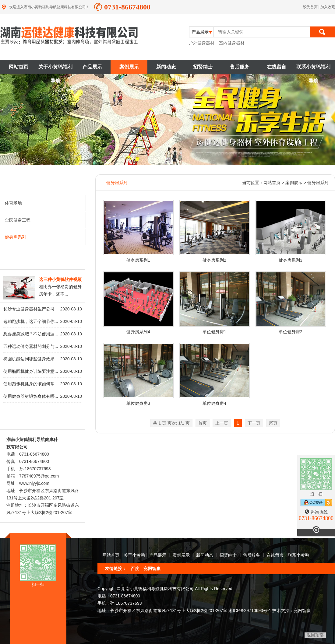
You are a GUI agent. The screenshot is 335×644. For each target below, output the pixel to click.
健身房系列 (43, 237)
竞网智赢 (152, 569)
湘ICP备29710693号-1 (250, 611)
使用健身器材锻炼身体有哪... (31, 396)
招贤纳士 (203, 67)
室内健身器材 (232, 43)
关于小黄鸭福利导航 (55, 69)
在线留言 (277, 67)
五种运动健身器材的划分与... (31, 346)
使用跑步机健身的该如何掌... (31, 384)
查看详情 (71, 261)
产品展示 (92, 67)
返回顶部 (315, 635)
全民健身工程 (43, 220)
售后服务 (240, 67)
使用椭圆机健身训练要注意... (31, 371)
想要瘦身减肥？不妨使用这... (31, 334)
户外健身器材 (202, 43)
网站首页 (19, 67)
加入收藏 (328, 7)
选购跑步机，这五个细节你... (31, 321)
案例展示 (129, 67)
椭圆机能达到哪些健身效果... (31, 359)
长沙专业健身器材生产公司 (29, 309)
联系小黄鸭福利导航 (313, 69)
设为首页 (311, 7)
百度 (135, 569)
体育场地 (43, 203)
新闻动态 (166, 67)
